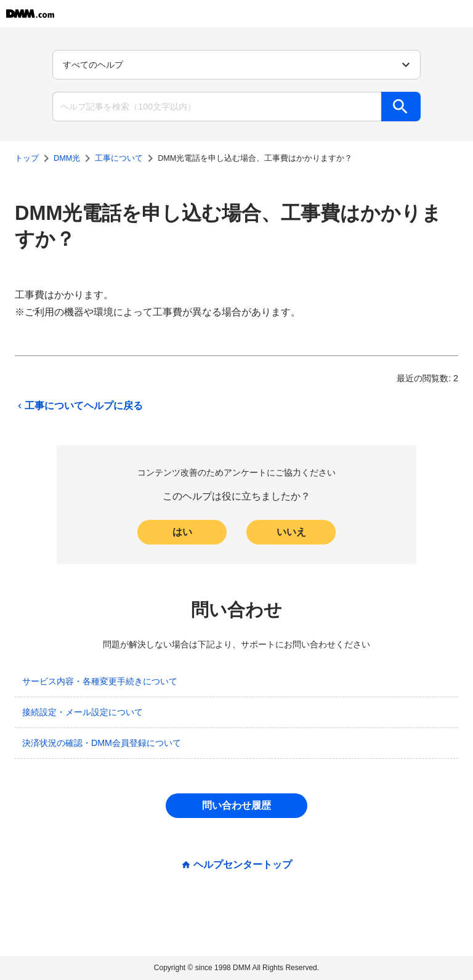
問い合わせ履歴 (236, 805)
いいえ (291, 532)
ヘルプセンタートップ (243, 865)
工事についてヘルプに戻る (79, 406)
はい (182, 532)
